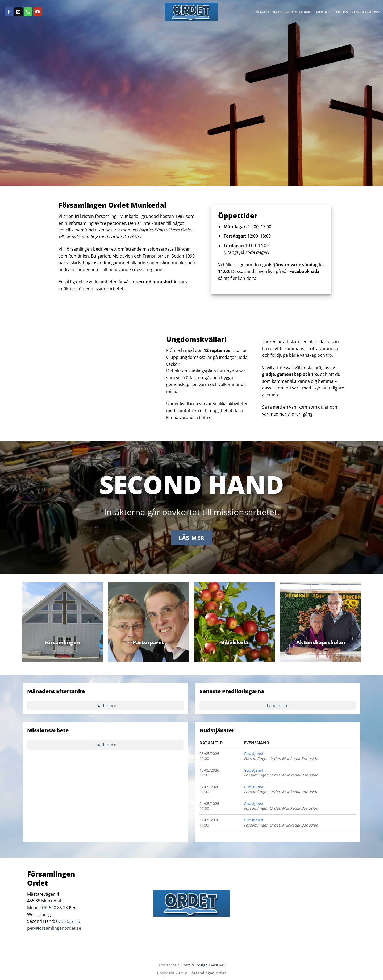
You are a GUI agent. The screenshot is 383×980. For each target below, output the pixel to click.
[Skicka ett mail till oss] (18, 12)
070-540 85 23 (54, 908)
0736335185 (68, 921)
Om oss (341, 12)
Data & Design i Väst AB (203, 965)
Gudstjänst (254, 753)
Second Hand (299, 12)
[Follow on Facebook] (9, 12)
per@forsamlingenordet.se (54, 928)
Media (323, 12)
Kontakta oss (365, 12)
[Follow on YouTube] (38, 12)
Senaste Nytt (269, 12)
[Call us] (28, 12)
